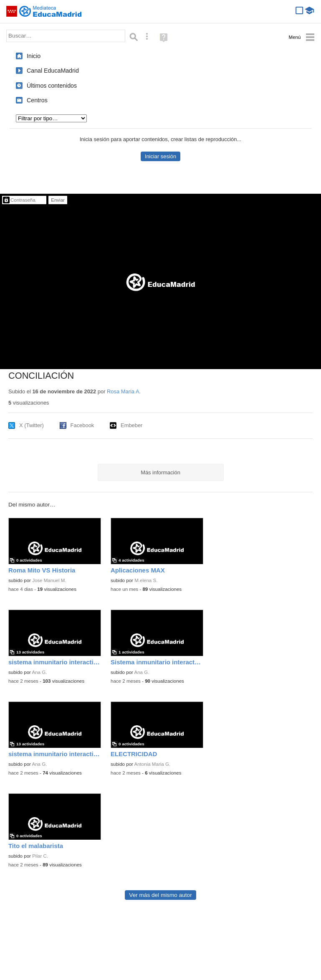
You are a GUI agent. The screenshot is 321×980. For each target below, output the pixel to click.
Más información (160, 472)
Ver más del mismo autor (160, 895)
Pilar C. (40, 856)
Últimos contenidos (52, 86)
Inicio (34, 56)
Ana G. (40, 672)
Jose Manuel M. (49, 580)
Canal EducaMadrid (53, 71)
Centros (37, 100)
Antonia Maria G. (153, 764)
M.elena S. (146, 580)
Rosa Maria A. (124, 391)
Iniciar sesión (160, 156)
